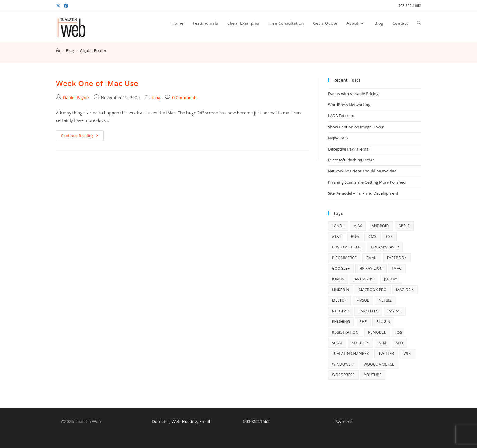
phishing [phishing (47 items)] (341, 322)
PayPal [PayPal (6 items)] (395, 311)
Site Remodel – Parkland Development (363, 193)
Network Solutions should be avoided (362, 171)
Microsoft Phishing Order (351, 160)
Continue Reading (82, 137)
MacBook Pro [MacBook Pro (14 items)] (373, 290)
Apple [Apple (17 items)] (404, 226)
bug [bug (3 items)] (355, 236)
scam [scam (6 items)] (337, 343)
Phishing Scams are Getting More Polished (367, 182)
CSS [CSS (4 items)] (389, 236)
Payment (343, 421)
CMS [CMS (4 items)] (372, 236)
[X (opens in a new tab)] (59, 6)
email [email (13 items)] (372, 258)
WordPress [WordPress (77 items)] (343, 375)
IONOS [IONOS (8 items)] (338, 279)
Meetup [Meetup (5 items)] (339, 300)
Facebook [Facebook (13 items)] (397, 258)
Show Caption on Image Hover (356, 127)
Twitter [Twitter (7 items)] (386, 354)
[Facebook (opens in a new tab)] (66, 6)
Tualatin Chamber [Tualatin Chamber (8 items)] (350, 354)
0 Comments (185, 97)
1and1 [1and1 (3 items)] (338, 226)
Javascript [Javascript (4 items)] (364, 279)
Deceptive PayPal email (349, 149)
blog (156, 97)
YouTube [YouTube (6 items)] (373, 375)
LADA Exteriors (342, 116)
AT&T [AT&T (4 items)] (337, 236)
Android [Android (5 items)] (380, 226)
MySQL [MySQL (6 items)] (363, 300)
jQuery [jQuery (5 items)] (391, 279)
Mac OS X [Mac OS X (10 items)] (405, 290)
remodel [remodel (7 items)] (377, 332)
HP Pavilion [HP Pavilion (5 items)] (371, 268)
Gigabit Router (93, 50)
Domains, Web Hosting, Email (181, 421)
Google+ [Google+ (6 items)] (341, 268)
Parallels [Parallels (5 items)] (368, 311)
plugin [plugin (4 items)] (383, 322)
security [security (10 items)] (361, 343)
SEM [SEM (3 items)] (383, 343)
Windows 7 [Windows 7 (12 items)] (343, 364)
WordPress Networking (349, 105)
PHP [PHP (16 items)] (363, 322)
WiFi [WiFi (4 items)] (408, 354)
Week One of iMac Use (97, 83)
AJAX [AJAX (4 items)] (358, 226)
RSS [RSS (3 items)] (399, 332)
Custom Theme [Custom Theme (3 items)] (347, 247)
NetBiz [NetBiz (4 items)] (385, 300)
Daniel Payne (76, 97)
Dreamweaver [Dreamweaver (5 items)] (385, 247)
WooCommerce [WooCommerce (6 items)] (379, 364)
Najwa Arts (338, 138)
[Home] (58, 50)
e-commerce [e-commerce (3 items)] (344, 258)
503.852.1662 (410, 6)
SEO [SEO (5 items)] (399, 343)
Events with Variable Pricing (353, 94)
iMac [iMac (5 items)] (397, 268)
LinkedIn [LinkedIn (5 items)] (341, 290)
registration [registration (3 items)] (345, 332)
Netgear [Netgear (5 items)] (340, 311)
